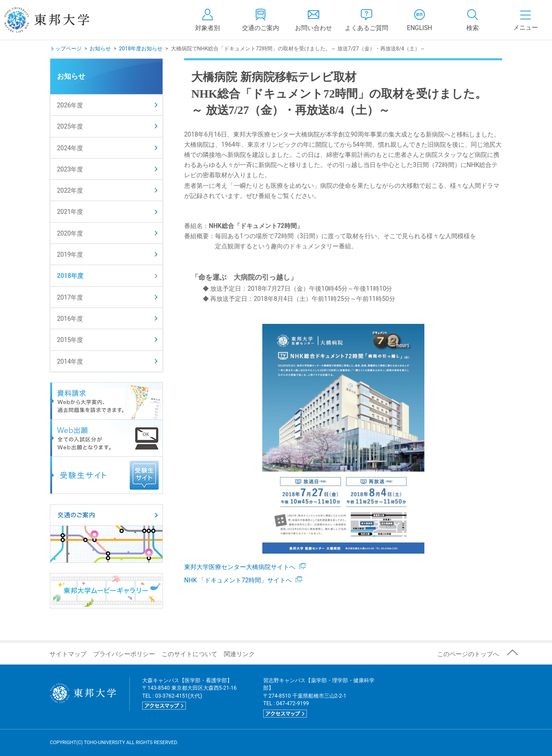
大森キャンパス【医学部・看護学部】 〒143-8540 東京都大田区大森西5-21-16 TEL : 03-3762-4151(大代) (189, 693)
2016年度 (70, 319)
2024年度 (70, 148)
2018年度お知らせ (141, 49)
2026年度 (70, 105)
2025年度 (70, 126)
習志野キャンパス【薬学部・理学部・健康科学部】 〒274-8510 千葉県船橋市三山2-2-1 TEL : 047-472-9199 (319, 697)
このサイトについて (189, 654)
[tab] (473, 20)
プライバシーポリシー (124, 654)
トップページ (66, 49)
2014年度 (70, 361)
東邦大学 (56, 20)
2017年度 (70, 297)
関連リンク (239, 654)
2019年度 (70, 255)
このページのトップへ (468, 654)
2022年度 (70, 190)
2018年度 (70, 276)
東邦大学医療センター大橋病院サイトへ (245, 567)
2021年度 (70, 212)
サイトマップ (68, 654)
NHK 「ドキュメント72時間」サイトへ (243, 580)
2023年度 (70, 169)
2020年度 (70, 233)
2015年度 (70, 340)
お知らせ (100, 49)
